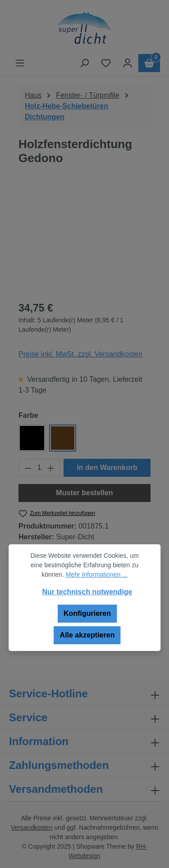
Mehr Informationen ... (97, 574)
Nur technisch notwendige (87, 592)
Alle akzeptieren (87, 635)
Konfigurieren (87, 613)
